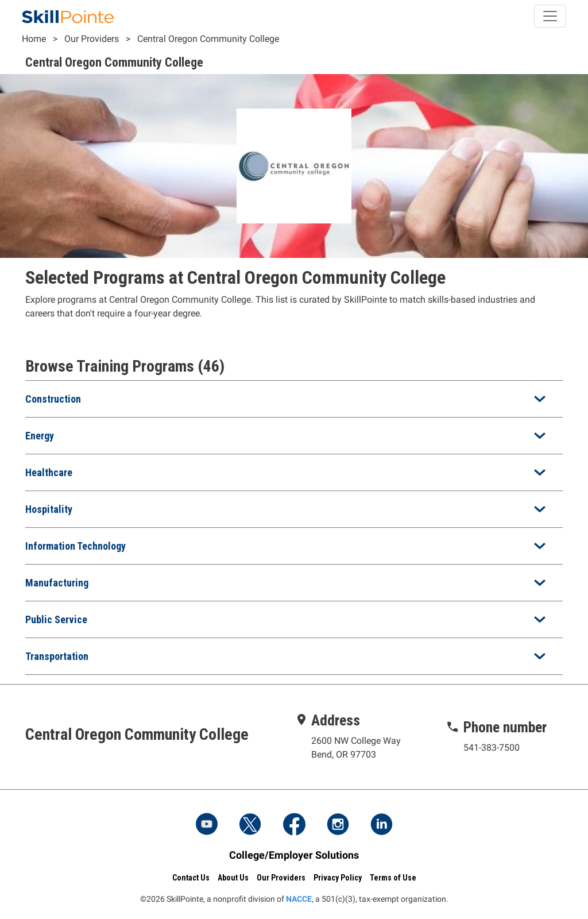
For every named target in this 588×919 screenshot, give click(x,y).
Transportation (57, 656)
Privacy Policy (338, 878)
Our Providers (92, 39)
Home (34, 39)
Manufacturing (57, 583)
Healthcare (49, 472)
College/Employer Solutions (294, 855)
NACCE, (300, 899)
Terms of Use (393, 878)
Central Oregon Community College (208, 39)
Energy (40, 436)
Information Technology (76, 546)
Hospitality (49, 509)
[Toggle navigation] (550, 16)
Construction (53, 399)
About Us (233, 878)
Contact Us (191, 878)
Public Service (56, 619)
